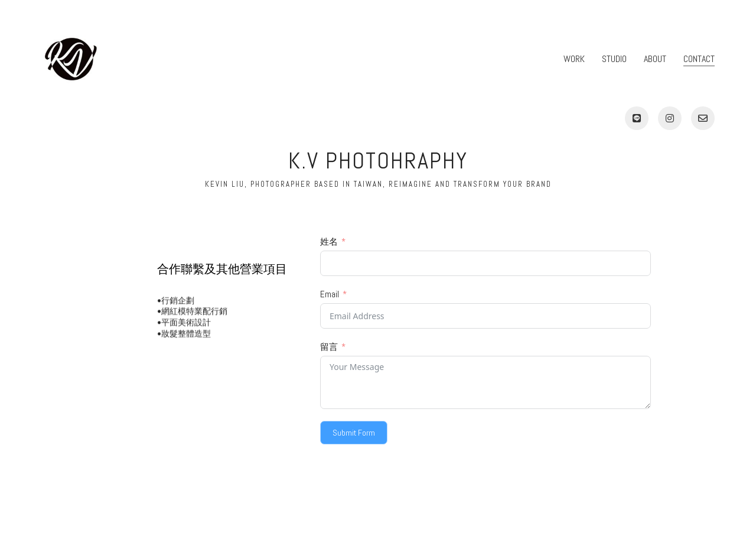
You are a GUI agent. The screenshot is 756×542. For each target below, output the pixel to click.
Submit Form (354, 433)
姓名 (329, 241)
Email (330, 294)
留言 (329, 347)
